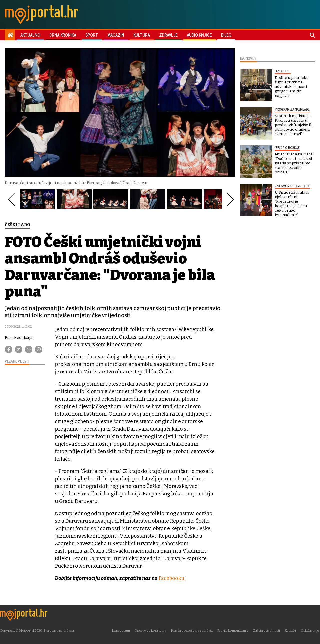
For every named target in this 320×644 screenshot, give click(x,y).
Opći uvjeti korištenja (151, 630)
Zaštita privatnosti (267, 630)
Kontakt (291, 630)
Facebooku (172, 578)
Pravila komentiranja (234, 630)
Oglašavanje (311, 630)
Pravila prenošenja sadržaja (193, 630)
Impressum (122, 630)
